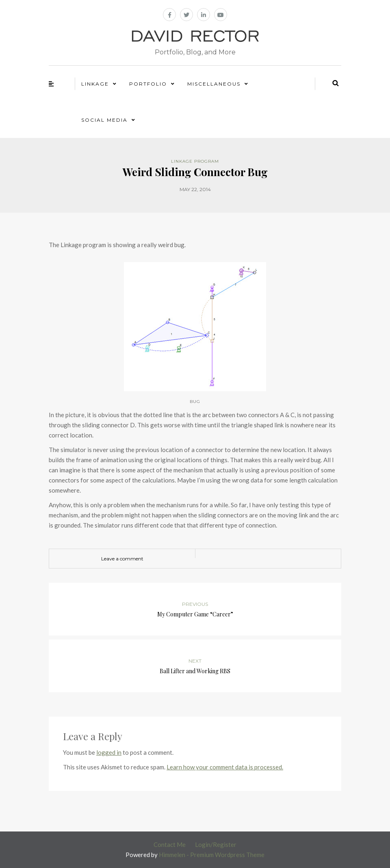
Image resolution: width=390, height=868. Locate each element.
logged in (109, 752)
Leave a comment (122, 559)
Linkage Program (195, 161)
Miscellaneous (214, 84)
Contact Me (170, 844)
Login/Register (216, 844)
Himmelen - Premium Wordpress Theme (212, 855)
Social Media (104, 120)
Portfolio (148, 84)
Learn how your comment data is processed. (225, 767)
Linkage (95, 84)
